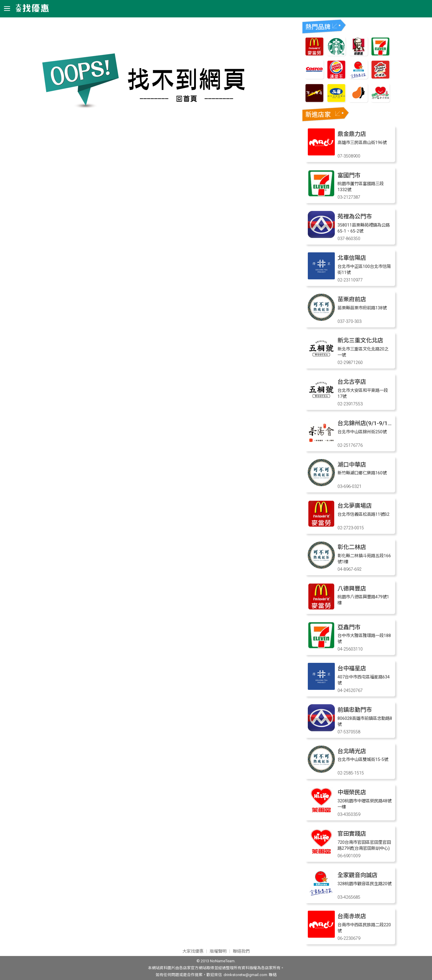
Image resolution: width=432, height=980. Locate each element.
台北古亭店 (352, 382)
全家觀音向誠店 (357, 875)
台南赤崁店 (352, 916)
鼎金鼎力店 (352, 134)
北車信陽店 (352, 258)
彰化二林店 (352, 547)
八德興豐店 (352, 589)
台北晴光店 (352, 751)
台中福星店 (352, 668)
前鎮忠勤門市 (355, 710)
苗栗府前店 (352, 299)
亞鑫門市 (349, 627)
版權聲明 (218, 951)
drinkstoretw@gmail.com (245, 975)
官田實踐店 (352, 834)
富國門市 (349, 175)
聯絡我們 (241, 951)
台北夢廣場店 (355, 506)
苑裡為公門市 (355, 216)
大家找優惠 (193, 951)
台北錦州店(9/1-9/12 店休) (372, 423)
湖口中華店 (352, 465)
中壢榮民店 (352, 792)
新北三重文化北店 (360, 340)
